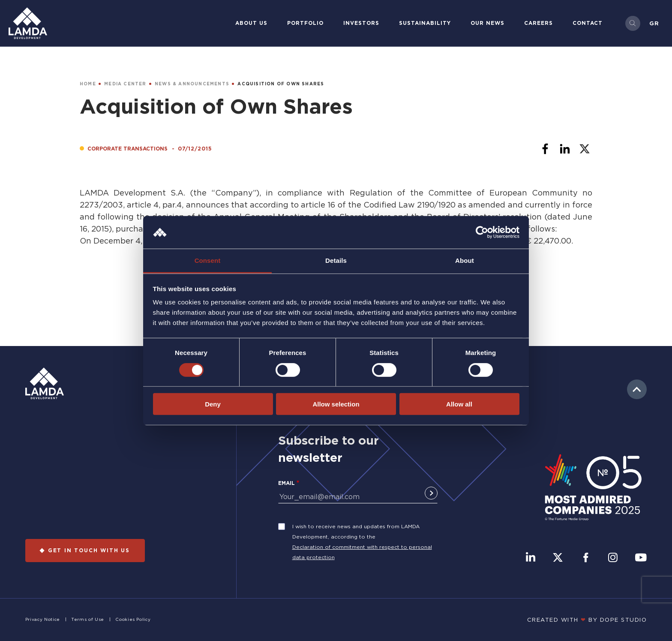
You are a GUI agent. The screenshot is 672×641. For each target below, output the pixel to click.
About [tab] (465, 260)
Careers (538, 23)
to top (637, 389)
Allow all (459, 404)
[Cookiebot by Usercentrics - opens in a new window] (482, 232)
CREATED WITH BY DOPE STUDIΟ (587, 620)
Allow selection (336, 404)
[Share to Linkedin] (565, 149)
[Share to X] (585, 149)
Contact (588, 23)
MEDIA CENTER (125, 84)
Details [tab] (336, 260)
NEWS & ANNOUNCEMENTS (192, 84)
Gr (654, 23)
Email (286, 483)
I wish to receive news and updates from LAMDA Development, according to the (356, 531)
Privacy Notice (43, 619)
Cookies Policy (133, 619)
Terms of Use (88, 619)
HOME (88, 84)
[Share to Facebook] (545, 149)
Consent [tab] (208, 260)
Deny (213, 404)
